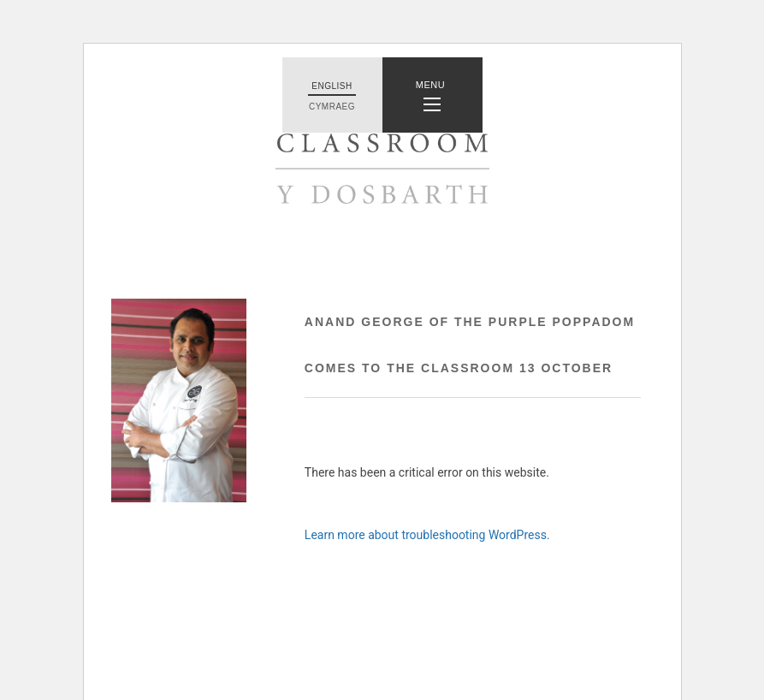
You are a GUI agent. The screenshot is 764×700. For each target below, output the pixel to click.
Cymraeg (332, 107)
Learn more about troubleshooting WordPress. (427, 535)
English (332, 86)
